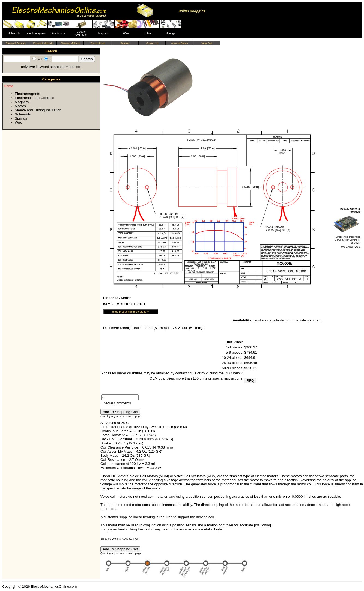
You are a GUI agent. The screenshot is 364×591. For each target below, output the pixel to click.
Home (9, 86)
